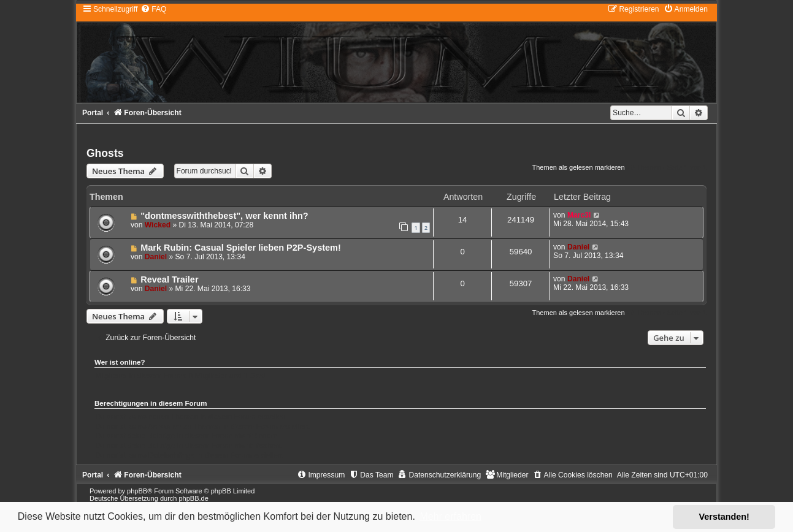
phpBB (137, 491)
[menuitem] (153, 9)
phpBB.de (193, 498)
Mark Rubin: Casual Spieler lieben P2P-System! (241, 248)
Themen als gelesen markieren (579, 167)
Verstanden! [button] (724, 517)
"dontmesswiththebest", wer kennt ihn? (224, 216)
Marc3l (579, 215)
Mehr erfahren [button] (450, 516)
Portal (93, 113)
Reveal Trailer (169, 279)
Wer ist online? (120, 362)
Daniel (156, 257)
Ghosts (105, 153)
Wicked (158, 225)
